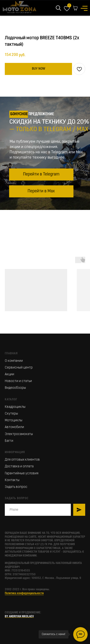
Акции (9, 374)
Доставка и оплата (19, 466)
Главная (11, 354)
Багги (9, 441)
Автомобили (14, 427)
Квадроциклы (15, 407)
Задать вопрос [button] (16, 487)
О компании (14, 361)
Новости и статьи (18, 381)
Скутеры (11, 414)
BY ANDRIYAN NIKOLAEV (19, 617)
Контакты (12, 480)
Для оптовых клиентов (22, 460)
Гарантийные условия (22, 473)
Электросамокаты (19, 434)
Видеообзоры (15, 388)
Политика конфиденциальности (24, 593)
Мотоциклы (14, 420)
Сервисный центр (19, 368)
